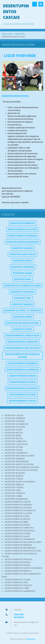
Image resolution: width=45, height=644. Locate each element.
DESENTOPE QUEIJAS (22, 273)
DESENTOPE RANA (22, 279)
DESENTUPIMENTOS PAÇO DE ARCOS (22, 348)
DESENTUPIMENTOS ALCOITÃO (22, 229)
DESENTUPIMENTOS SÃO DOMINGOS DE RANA (22, 356)
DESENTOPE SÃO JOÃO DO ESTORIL (23, 323)
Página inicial (7, 34)
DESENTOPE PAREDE (22, 317)
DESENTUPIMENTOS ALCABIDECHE (22, 370)
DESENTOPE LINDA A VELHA (22, 254)
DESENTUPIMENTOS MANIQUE (23, 236)
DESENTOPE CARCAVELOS (23, 292)
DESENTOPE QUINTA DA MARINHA (22, 242)
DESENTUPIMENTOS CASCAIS (22, 401)
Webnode (31, 639)
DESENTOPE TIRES (23, 298)
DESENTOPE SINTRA (22, 261)
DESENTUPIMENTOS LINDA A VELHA (23, 335)
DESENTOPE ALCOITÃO (15, 311)
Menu (41, 4)
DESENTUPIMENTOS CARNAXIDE (22, 342)
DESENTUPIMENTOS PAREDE (23, 376)
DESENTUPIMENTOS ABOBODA (23, 363)
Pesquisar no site (35, 4)
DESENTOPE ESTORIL (23, 329)
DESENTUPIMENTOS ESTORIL (22, 395)
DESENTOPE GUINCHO (23, 248)
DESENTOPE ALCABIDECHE (23, 223)
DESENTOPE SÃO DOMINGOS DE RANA (22, 286)
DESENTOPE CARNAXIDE (23, 267)
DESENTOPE (20, 34)
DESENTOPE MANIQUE (22, 304)
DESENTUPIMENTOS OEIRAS (23, 382)
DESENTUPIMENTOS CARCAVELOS (22, 388)
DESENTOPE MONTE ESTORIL (15, 96)
